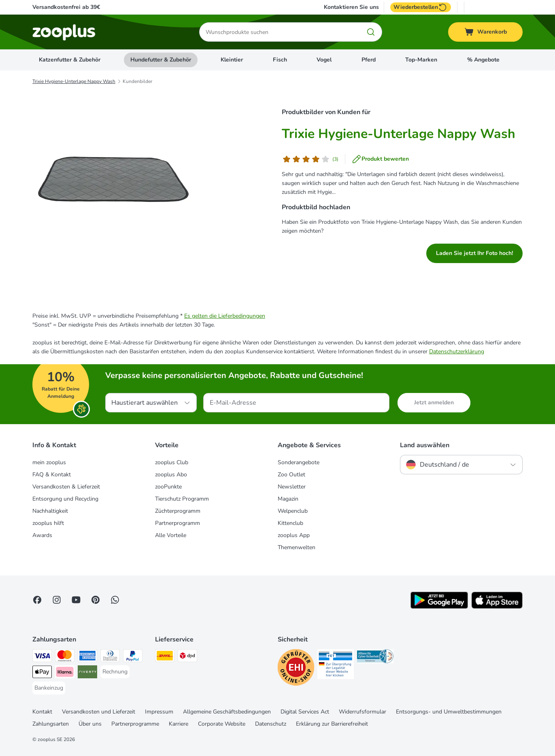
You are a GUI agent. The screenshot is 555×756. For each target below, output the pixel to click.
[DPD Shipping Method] (187, 657)
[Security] (296, 669)
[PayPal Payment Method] (133, 657)
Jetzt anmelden (434, 402)
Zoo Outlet (291, 475)
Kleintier (232, 60)
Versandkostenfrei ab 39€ (66, 7)
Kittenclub (290, 523)
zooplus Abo (171, 475)
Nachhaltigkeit (50, 511)
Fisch (280, 60)
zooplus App (294, 535)
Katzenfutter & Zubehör (70, 60)
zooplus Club (172, 462)
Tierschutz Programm (182, 499)
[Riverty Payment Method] (87, 673)
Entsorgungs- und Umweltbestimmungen (449, 712)
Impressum (159, 712)
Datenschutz (271, 724)
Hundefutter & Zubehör (161, 60)
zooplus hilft (48, 523)
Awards (42, 535)
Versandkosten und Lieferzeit (99, 712)
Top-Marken (421, 60)
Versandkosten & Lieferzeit (66, 487)
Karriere (179, 724)
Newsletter (292, 487)
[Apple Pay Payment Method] (42, 673)
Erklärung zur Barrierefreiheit (332, 724)
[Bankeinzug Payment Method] (49, 688)
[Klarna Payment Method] (65, 673)
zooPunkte (168, 487)
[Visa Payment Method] (42, 657)
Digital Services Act (305, 712)
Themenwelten (297, 547)
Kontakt (42, 712)
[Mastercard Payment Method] (65, 657)
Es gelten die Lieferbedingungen (225, 316)
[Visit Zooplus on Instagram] (57, 600)
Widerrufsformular (363, 712)
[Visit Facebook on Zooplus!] (37, 600)
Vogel (324, 60)
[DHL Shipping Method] (165, 657)
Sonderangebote (299, 462)
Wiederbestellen (421, 7)
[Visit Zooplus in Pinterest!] (96, 600)
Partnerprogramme (135, 724)
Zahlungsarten (51, 724)
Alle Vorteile (171, 535)
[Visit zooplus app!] (439, 607)
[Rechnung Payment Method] (115, 672)
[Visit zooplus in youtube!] (76, 600)
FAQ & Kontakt (52, 475)
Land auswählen (425, 445)
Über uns (90, 724)
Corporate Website (222, 724)
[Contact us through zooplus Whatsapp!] (115, 600)
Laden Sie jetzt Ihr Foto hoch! (474, 253)
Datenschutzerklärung (457, 351)
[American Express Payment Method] (87, 657)
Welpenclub (293, 511)
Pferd (369, 60)
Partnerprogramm (178, 523)
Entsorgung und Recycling (65, 499)
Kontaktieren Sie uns (351, 7)
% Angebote (483, 60)
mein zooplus (49, 462)
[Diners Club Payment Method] (110, 657)
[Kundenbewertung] (310, 159)
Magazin (288, 499)
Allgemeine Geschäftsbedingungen (227, 712)
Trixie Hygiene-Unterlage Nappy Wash (74, 81)
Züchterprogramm (178, 511)
